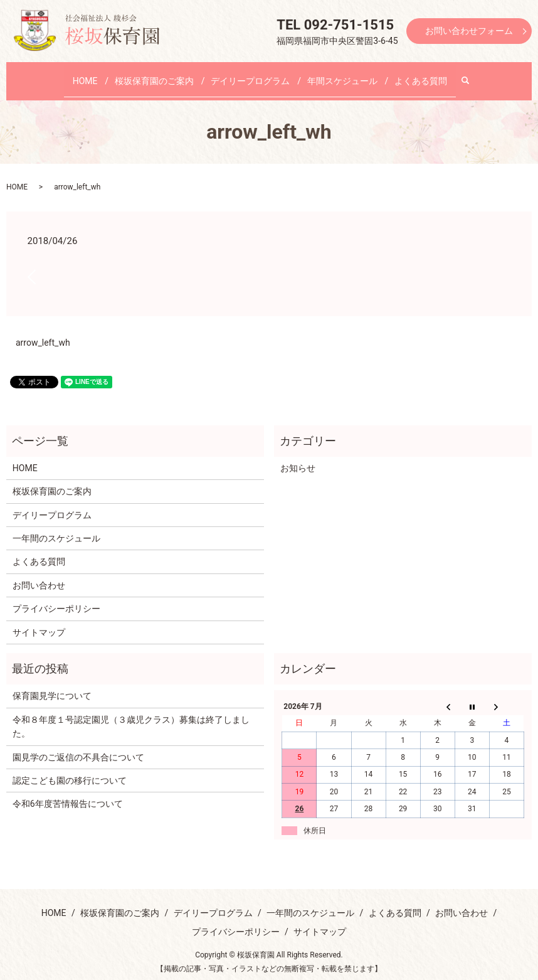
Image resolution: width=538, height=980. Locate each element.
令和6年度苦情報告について (68, 792)
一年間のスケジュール (56, 526)
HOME (102, 74)
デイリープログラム (250, 74)
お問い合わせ (39, 573)
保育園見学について (52, 684)
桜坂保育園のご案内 (162, 74)
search (451, 75)
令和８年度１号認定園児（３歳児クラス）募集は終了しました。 (131, 715)
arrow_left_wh (43, 331)
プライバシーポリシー (56, 597)
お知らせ (298, 456)
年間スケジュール (334, 74)
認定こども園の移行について (70, 769)
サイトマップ (39, 620)
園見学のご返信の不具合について (78, 745)
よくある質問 (404, 74)
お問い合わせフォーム (469, 31)
